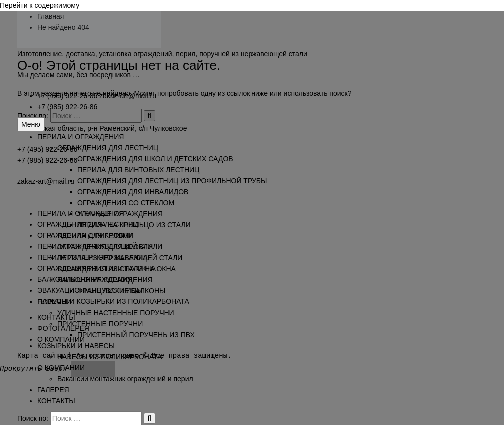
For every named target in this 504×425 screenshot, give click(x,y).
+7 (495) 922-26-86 (67, 96)
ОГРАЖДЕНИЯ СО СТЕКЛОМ (126, 203)
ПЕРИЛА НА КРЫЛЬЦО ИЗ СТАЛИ (134, 225)
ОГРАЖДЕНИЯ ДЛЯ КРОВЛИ (105, 247)
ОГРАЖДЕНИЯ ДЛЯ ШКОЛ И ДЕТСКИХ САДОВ (155, 159)
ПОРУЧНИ (54, 302)
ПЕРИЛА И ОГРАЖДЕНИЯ (81, 137)
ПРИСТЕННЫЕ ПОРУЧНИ (100, 324)
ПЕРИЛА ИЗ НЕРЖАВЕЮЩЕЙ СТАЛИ (120, 258)
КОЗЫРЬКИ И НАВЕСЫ (76, 346)
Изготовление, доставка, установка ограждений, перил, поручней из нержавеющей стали (162, 54)
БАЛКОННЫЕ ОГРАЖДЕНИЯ (105, 280)
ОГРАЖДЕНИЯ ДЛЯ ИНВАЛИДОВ (133, 192)
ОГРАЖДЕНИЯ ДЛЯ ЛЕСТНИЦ (108, 148)
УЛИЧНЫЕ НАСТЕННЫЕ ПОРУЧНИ (116, 313)
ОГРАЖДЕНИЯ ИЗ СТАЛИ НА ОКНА (117, 269)
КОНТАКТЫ (56, 401)
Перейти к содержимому (40, 5)
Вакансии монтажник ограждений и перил (125, 379)
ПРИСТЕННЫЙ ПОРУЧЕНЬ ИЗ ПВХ (136, 335)
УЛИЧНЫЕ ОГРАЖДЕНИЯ (120, 214)
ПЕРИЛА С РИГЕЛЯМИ (96, 236)
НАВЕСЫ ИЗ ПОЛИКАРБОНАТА (110, 357)
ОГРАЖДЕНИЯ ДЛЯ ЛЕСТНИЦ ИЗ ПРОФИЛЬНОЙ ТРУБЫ (172, 181)
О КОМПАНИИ (61, 368)
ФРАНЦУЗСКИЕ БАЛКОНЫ (121, 291)
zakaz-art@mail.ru (128, 96)
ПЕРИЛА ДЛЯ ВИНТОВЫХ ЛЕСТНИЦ (138, 170)
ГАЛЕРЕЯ (53, 390)
